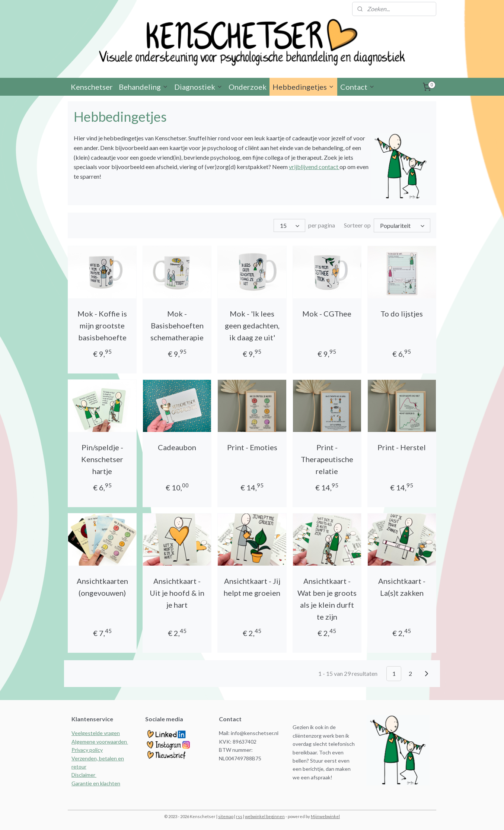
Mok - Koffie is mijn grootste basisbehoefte (102, 325)
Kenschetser (92, 88)
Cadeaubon (177, 447)
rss (239, 816)
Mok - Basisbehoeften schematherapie (177, 325)
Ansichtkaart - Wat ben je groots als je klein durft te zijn (327, 599)
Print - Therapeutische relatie (327, 459)
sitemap (226, 816)
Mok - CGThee (327, 314)
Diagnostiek (198, 88)
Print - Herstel (402, 447)
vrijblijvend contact (314, 167)
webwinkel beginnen (265, 816)
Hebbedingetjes (303, 88)
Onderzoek (248, 88)
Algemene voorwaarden (100, 742)
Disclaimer (84, 775)
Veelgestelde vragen (96, 733)
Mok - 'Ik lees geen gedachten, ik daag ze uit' (252, 325)
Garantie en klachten (96, 783)
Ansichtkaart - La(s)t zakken (402, 587)
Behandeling (143, 88)
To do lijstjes (402, 314)
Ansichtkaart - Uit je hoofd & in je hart (177, 593)
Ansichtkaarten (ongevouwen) (102, 587)
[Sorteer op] (402, 226)
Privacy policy (87, 750)
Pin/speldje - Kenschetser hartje (102, 459)
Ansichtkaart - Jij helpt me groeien (252, 587)
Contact (358, 88)
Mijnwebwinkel (325, 816)
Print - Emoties (252, 447)
